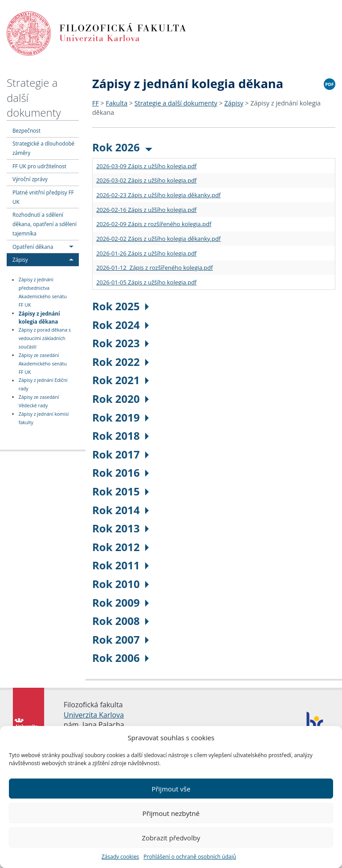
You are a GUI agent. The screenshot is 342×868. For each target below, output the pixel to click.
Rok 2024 (120, 325)
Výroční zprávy (30, 179)
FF (96, 103)
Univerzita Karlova (94, 715)
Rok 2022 (120, 362)
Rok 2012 (120, 547)
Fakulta (117, 103)
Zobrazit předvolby (171, 838)
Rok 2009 (120, 602)
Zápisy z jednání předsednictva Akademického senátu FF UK (43, 293)
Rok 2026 (122, 147)
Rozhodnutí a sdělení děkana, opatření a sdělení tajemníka (45, 224)
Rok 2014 (120, 510)
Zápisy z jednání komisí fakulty (44, 418)
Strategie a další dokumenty (176, 103)
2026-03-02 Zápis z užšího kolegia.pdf (146, 180)
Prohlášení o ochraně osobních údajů (190, 857)
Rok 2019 (120, 417)
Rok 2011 (120, 565)
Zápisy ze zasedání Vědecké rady (39, 401)
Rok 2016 (120, 473)
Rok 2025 (120, 306)
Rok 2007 (120, 639)
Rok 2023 (120, 343)
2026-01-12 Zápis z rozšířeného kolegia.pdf (155, 268)
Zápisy (20, 260)
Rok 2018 (120, 436)
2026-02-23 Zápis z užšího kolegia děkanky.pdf (158, 195)
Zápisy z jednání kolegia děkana (39, 317)
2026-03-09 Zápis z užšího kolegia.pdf (146, 166)
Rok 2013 (120, 528)
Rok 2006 (120, 658)
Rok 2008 (120, 621)
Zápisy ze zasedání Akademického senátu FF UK (43, 364)
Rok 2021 (120, 380)
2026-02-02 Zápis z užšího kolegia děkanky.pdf (158, 239)
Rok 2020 (120, 399)
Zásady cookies (120, 857)
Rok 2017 (120, 454)
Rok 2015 (120, 491)
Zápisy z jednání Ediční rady (43, 385)
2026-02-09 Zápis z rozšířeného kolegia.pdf (154, 224)
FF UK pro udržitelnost (39, 166)
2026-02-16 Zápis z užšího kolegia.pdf (146, 210)
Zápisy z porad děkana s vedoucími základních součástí (45, 338)
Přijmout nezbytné (171, 813)
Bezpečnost (26, 130)
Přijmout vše (171, 789)
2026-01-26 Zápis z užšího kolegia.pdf (146, 253)
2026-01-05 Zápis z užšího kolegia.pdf (146, 282)
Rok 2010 (120, 584)
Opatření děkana (33, 247)
